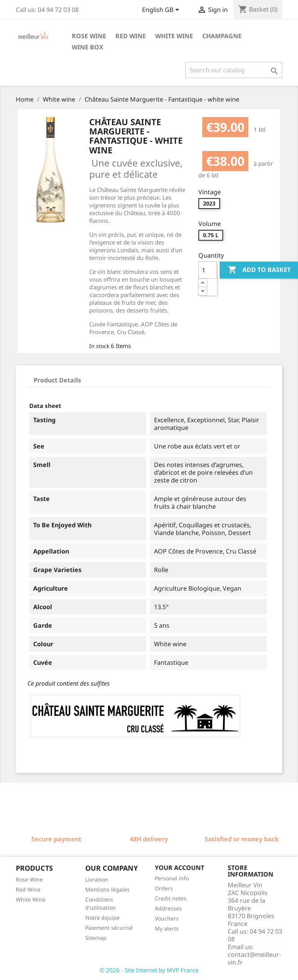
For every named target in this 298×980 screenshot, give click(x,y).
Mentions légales (108, 889)
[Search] (234, 70)
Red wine (131, 36)
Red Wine (28, 889)
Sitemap (96, 938)
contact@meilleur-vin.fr (254, 958)
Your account (179, 868)
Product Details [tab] (57, 380)
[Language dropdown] (162, 10)
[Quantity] (208, 270)
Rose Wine (29, 879)
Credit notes (171, 898)
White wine (174, 36)
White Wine (31, 899)
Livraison (97, 879)
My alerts (167, 928)
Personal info (172, 878)
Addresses (168, 908)
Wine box (88, 47)
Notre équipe (102, 918)
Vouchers (167, 918)
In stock (99, 346)
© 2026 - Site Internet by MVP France (149, 970)
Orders (164, 888)
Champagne (222, 36)
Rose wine (89, 36)
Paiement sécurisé (109, 928)
